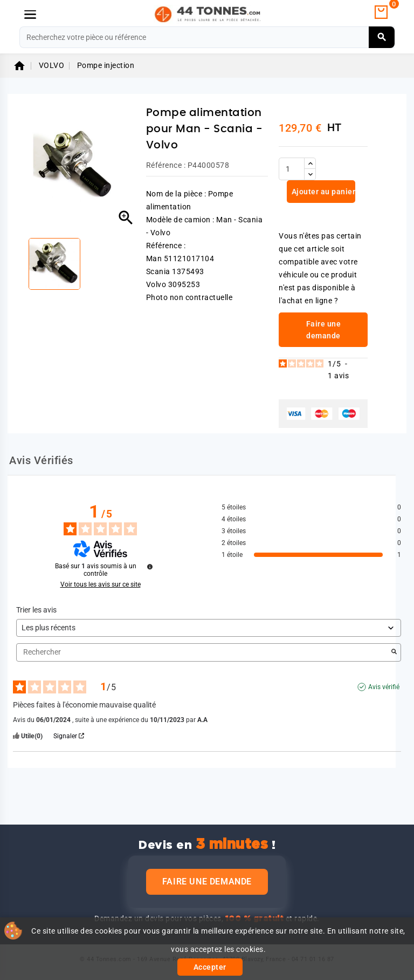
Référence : (166, 165)
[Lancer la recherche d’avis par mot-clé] (394, 652)
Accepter (210, 967)
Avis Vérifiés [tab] (41, 460)
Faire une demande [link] (324, 330)
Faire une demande (207, 882)
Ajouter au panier (322, 192)
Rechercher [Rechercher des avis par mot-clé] (203, 652)
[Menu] (30, 15)
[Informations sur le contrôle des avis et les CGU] (150, 567)
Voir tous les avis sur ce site (101, 584)
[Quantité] (292, 169)
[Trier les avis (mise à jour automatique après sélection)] (209, 628)
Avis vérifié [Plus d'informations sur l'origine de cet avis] (384, 687)
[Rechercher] (207, 37)
